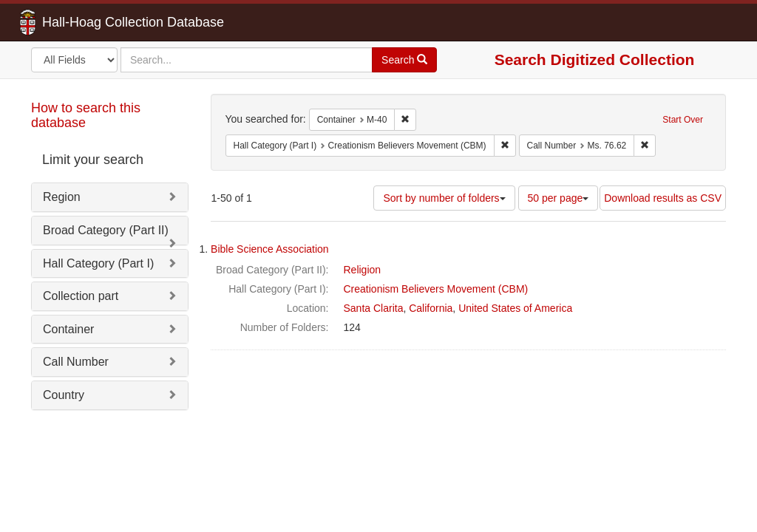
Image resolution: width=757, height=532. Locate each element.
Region (62, 197)
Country (64, 395)
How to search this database (86, 115)
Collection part (81, 296)
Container (68, 329)
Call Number (76, 362)
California (431, 308)
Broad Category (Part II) (106, 230)
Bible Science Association (270, 249)
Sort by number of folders (444, 198)
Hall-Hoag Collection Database (86, 22)
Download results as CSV (663, 198)
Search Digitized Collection (595, 59)
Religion (363, 270)
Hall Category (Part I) (98, 263)
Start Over (683, 120)
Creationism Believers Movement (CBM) (436, 289)
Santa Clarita (374, 308)
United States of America (515, 308)
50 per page (559, 198)
